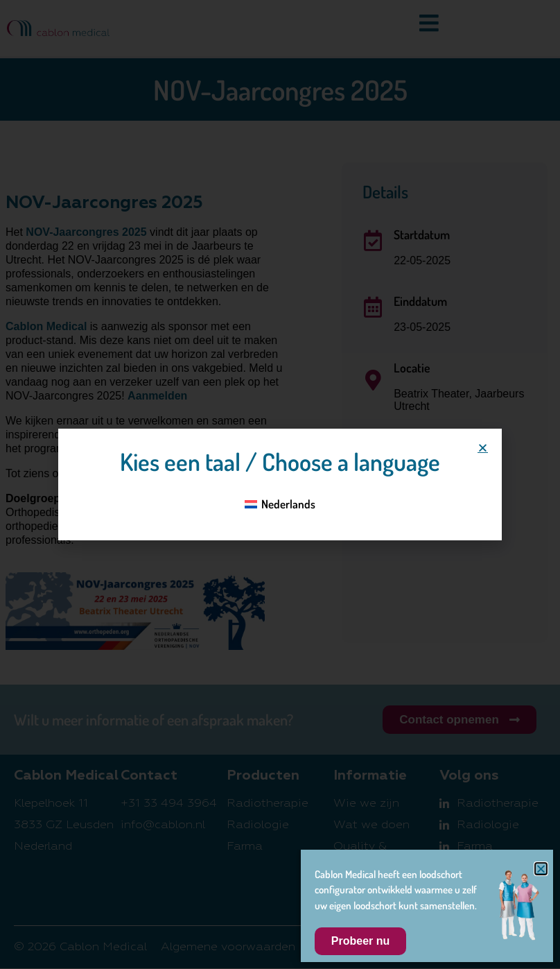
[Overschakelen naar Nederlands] (280, 504)
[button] (483, 448)
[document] (280, 484)
